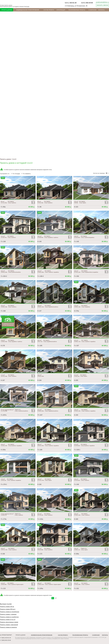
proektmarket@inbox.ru (102, 2)
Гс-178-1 (4, 484)
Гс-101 (76, 588)
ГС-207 (40, 415)
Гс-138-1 (77, 450)
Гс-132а (40, 519)
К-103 (76, 207)
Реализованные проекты (77, 10)
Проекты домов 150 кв (7, 607)
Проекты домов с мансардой (9, 625)
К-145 (39, 242)
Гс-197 (76, 346)
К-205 (76, 380)
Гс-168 (3, 311)
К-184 (39, 380)
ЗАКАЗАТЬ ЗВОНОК (102, 5)
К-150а (3, 450)
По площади (15, 174)
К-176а (77, 311)
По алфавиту (26, 174)
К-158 (3, 554)
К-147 (39, 311)
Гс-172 (40, 554)
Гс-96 (39, 207)
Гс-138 (3, 242)
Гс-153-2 (4, 276)
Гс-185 (40, 346)
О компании (92, 10)
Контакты (101, 10)
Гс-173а (4, 519)
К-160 (76, 519)
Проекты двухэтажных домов (9, 622)
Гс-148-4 (40, 276)
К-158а (77, 554)
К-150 (76, 415)
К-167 (3, 380)
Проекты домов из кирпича (8, 627)
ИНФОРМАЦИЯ (61, 10)
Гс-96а (3, 207)
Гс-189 (40, 450)
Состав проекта (49, 10)
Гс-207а (4, 415)
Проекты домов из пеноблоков (10, 612)
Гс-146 (76, 484)
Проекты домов (7, 10)
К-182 (39, 484)
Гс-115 (3, 588)
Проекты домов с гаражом (8, 614)
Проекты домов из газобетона (9, 617)
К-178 (3, 346)
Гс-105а (40, 588)
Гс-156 (76, 276)
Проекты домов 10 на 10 (8, 620)
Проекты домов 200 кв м (8, 609)
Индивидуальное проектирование (28, 10)
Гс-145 (76, 242)
